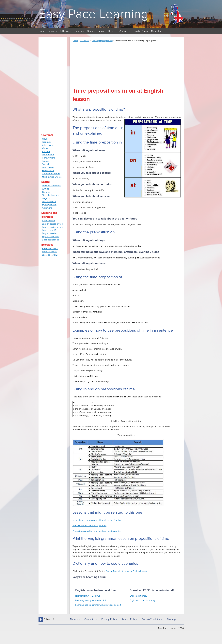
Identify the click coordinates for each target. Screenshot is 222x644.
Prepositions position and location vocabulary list (97, 531)
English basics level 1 (52, 224)
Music (102, 31)
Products (52, 31)
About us (75, 619)
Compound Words (51, 174)
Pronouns (47, 142)
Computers (157, 31)
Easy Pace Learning (93, 14)
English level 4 (49, 233)
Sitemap (171, 619)
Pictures (112, 31)
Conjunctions (49, 158)
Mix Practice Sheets (52, 177)
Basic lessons (49, 221)
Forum (102, 577)
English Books (141, 31)
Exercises (79, 31)
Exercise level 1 (49, 252)
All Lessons (66, 31)
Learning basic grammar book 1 (90, 600)
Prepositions (48, 171)
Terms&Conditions (152, 619)
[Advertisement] (53, 82)
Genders (46, 192)
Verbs (45, 148)
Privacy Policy (109, 619)
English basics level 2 (53, 227)
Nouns (45, 139)
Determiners (48, 155)
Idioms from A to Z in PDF (88, 596)
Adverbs (46, 152)
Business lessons (50, 240)
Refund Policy (129, 619)
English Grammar (50, 237)
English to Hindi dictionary (143, 600)
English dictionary (138, 596)
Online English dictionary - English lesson (126, 571)
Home (41, 31)
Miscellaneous (49, 202)
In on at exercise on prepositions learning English (97, 520)
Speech (46, 164)
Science (91, 31)
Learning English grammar (102, 41)
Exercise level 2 (50, 255)
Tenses (45, 161)
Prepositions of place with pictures (89, 526)
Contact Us (125, 31)
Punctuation (48, 167)
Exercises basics (50, 249)
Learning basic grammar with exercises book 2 (98, 605)
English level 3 (49, 230)
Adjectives (47, 145)
